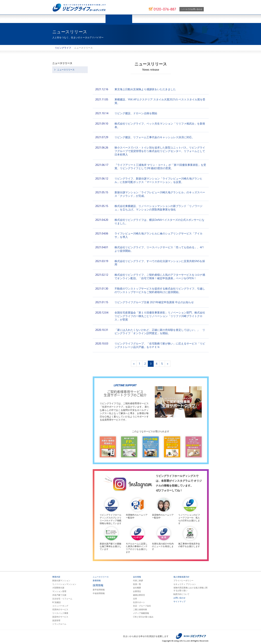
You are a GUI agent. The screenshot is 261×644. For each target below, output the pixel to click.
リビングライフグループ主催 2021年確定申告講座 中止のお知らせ (154, 302)
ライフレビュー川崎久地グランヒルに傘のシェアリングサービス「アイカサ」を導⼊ (158, 235)
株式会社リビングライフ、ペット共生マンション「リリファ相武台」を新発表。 (160, 125)
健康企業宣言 (139, 595)
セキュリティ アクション (185, 584)
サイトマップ (179, 602)
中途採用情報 (99, 593)
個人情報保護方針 (181, 577)
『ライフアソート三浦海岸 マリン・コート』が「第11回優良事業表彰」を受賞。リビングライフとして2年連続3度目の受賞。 (160, 167)
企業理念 (137, 591)
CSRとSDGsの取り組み (143, 617)
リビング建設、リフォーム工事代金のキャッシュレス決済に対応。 (154, 137)
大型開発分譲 (58, 588)
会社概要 (137, 588)
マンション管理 (59, 591)
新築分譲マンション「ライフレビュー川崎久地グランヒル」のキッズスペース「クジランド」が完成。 (160, 194)
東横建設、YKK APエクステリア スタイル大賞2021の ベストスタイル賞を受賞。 (160, 101)
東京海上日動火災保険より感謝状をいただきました (145, 89)
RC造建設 (57, 602)
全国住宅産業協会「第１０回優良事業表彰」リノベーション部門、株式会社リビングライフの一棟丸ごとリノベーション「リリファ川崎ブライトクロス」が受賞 (160, 316)
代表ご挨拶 (138, 581)
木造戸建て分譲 (59, 595)
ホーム (66, 19)
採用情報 (172, 19)
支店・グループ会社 (142, 606)
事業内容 (56, 577)
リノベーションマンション (64, 584)
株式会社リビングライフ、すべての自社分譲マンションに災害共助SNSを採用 (160, 263)
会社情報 (145, 19)
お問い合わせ (179, 598)
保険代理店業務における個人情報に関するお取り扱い (190, 589)
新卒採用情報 (99, 590)
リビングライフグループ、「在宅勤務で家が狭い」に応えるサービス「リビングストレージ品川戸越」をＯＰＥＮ (160, 345)
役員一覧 (137, 584)
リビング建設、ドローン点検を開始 (136, 113)
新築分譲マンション (61, 581)
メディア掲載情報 (141, 613)
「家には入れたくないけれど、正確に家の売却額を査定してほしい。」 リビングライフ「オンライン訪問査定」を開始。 (160, 332)
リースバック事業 (60, 613)
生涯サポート (139, 602)
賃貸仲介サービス (60, 617)
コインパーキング (60, 606)
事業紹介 (92, 19)
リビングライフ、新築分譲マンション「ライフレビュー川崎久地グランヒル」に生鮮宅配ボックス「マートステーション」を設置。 (158, 180)
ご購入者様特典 (140, 610)
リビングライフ (63, 48)
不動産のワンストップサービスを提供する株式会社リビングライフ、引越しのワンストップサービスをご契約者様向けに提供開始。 (160, 290)
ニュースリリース (119, 19)
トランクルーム (59, 624)
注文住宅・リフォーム (62, 599)
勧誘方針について (181, 594)
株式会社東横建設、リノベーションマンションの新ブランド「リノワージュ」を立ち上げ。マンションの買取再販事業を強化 (158, 208)
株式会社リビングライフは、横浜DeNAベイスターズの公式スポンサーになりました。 (159, 222)
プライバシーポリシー (183, 581)
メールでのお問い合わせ (192, 9)
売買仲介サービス (60, 610)
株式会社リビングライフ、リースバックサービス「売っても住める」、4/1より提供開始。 (159, 249)
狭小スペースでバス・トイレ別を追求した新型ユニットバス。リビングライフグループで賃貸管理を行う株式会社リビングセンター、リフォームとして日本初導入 (160, 151)
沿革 (135, 599)
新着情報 (97, 581)
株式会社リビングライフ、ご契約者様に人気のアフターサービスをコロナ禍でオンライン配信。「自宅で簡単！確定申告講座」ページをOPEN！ (160, 276)
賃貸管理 (56, 621)
